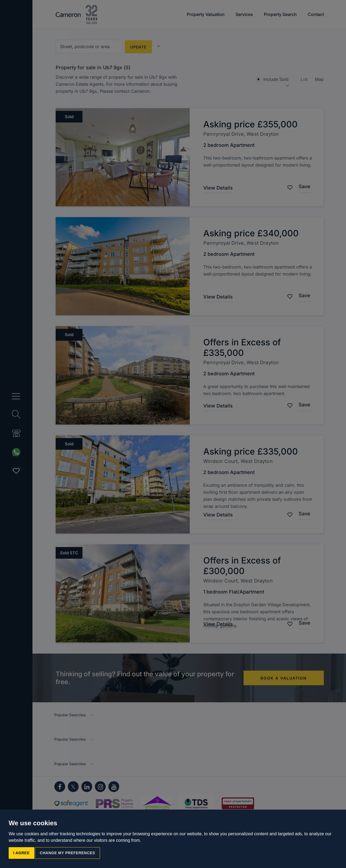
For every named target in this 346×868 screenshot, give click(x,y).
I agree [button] (21, 853)
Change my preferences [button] (67, 853)
